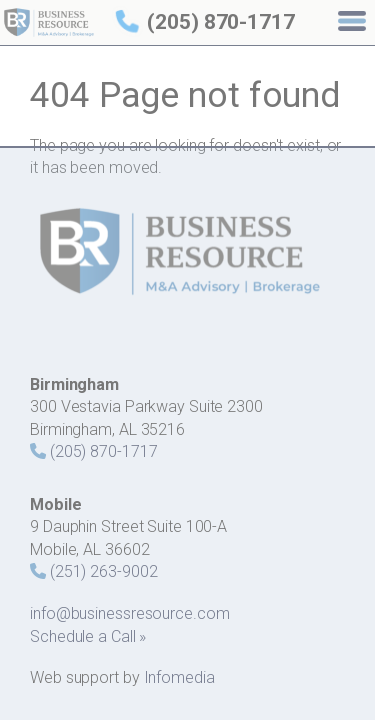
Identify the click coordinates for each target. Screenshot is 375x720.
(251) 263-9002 (104, 571)
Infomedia (179, 677)
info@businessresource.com (130, 613)
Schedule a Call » (88, 636)
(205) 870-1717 (221, 22)
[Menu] (354, 22)
